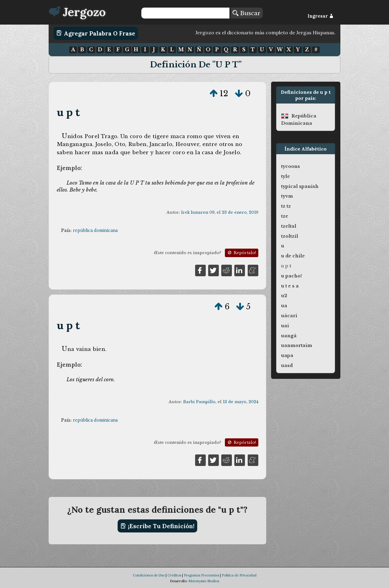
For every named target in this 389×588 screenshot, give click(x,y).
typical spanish (300, 186)
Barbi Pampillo (199, 402)
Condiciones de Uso (149, 575)
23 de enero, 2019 (240, 212)
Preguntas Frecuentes (201, 575)
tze (285, 216)
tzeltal (289, 226)
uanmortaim (297, 345)
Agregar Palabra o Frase (96, 33)
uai (285, 326)
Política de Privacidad (239, 575)
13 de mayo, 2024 (241, 402)
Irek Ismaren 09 (198, 212)
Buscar (246, 13)
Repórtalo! (241, 253)
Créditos (174, 575)
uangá (289, 336)
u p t (69, 112)
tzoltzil (290, 236)
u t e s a (290, 286)
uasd (287, 365)
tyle (286, 176)
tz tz (286, 206)
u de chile (293, 256)
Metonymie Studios (204, 581)
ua (284, 306)
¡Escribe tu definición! (158, 526)
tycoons (291, 166)
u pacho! (291, 276)
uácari (289, 316)
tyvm (287, 196)
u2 (284, 296)
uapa (287, 355)
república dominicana (95, 230)
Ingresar (320, 16)
